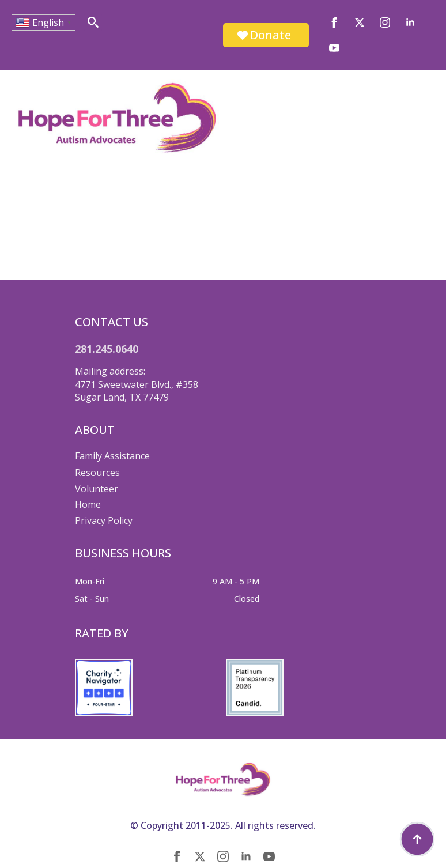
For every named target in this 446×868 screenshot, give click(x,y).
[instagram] (385, 22)
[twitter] (360, 22)
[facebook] (334, 22)
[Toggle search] (93, 22)
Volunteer (97, 489)
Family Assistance (112, 456)
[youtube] (334, 48)
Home (88, 504)
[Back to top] (417, 839)
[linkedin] (410, 22)
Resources (97, 473)
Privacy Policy (104, 520)
